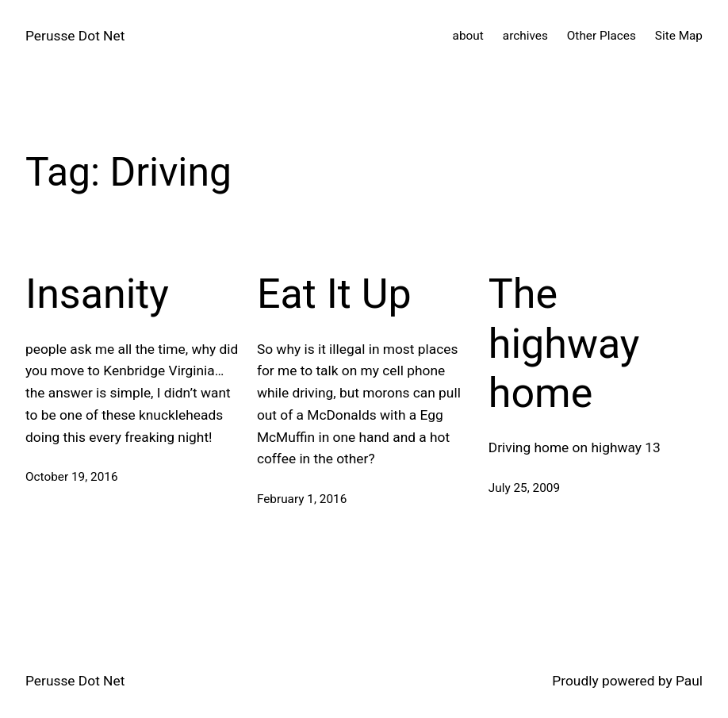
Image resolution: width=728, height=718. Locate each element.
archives (525, 36)
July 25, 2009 (524, 488)
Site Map (679, 36)
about (468, 36)
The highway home (564, 344)
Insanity (97, 294)
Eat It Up (334, 294)
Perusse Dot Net (75, 36)
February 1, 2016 (302, 499)
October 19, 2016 (72, 477)
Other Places (602, 36)
